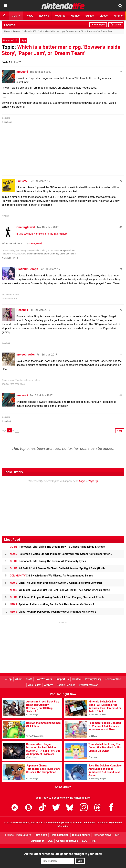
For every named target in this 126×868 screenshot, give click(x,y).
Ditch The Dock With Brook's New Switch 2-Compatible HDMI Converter (56, 583)
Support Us (62, 679)
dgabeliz (8, 122)
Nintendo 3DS (30, 31)
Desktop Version (89, 685)
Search (116, 25)
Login (82, 481)
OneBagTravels (11, 258)
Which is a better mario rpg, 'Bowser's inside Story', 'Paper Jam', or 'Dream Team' (61, 50)
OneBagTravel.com (66, 250)
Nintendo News (102, 835)
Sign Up (94, 481)
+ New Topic (98, 25)
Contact (77, 679)
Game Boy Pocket (68, 254)
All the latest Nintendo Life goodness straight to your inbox (63, 854)
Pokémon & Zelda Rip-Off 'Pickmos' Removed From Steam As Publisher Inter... (61, 554)
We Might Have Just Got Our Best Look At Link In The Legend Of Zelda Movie (60, 590)
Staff (29, 679)
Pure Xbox (41, 835)
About (19, 679)
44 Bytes (78, 823)
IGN (117, 835)
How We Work (44, 679)
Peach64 (22, 310)
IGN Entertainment (51, 823)
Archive (49, 685)
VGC (50, 841)
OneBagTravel (26, 227)
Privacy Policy (93, 679)
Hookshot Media (21, 823)
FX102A (22, 181)
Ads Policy (34, 685)
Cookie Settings (66, 685)
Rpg (24, 40)
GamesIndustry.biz (67, 841)
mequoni (22, 72)
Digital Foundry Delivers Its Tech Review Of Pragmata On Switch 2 (53, 612)
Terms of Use (113, 679)
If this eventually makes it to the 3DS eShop (42, 234)
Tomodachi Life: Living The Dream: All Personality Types (48, 561)
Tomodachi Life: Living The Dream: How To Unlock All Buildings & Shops (57, 547)
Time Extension (59, 835)
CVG (85, 841)
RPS (93, 841)
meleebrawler (26, 354)
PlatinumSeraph (27, 269)
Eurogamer (37, 841)
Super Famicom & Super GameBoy (43, 254)
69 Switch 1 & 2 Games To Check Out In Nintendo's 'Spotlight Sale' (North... (58, 568)
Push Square (23, 835)
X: (3, 258)
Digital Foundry (81, 835)
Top (8, 679)
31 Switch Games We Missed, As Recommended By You (51, 576)
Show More (63, 787)
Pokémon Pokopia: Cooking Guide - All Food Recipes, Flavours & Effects (57, 597)
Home (7, 31)
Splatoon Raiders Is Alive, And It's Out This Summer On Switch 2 (52, 604)
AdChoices (89, 823)
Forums (10, 25)
